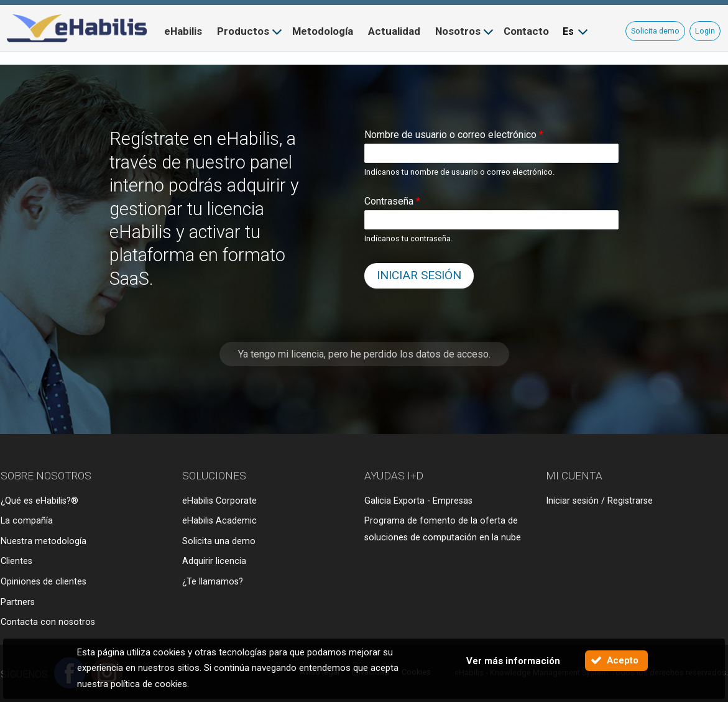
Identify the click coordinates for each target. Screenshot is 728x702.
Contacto (526, 31)
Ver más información (513, 661)
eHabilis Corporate (219, 501)
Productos (243, 31)
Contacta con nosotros (48, 622)
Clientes (16, 561)
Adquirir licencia (214, 561)
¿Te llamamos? (213, 582)
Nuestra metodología (44, 541)
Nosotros (458, 31)
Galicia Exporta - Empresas (418, 501)
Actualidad (394, 31)
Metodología (323, 31)
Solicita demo (655, 31)
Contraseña (392, 201)
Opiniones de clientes (44, 582)
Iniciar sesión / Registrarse (599, 501)
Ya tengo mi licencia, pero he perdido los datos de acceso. (364, 354)
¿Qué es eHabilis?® (39, 501)
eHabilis (183, 31)
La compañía (27, 521)
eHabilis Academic (219, 521)
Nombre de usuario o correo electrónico (454, 135)
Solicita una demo (219, 541)
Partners (18, 602)
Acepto (623, 660)
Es (568, 31)
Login (705, 31)
